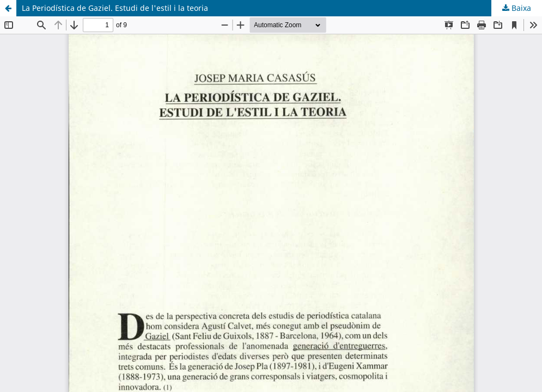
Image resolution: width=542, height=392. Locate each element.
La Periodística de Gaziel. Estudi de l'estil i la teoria (115, 8)
